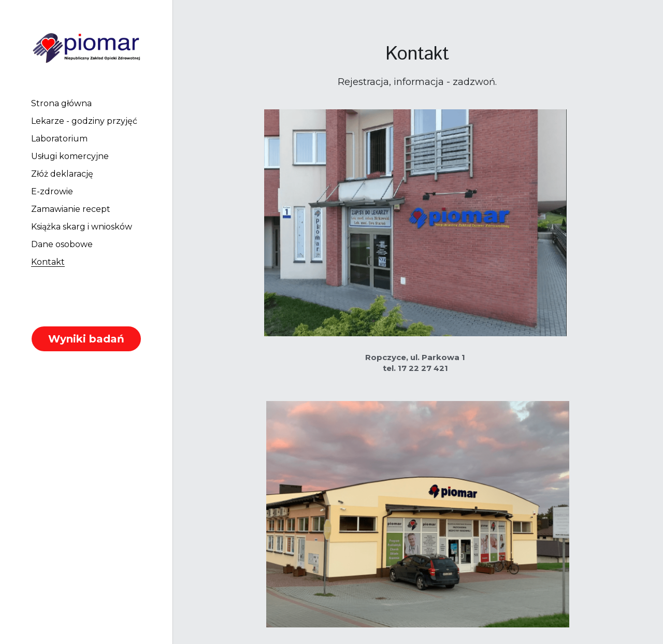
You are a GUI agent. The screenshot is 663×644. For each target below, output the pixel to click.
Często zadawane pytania (417, 585)
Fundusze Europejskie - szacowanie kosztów (417, 607)
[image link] (86, 46)
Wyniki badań (86, 339)
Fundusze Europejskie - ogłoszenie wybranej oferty (417, 630)
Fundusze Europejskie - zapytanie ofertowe (417, 618)
